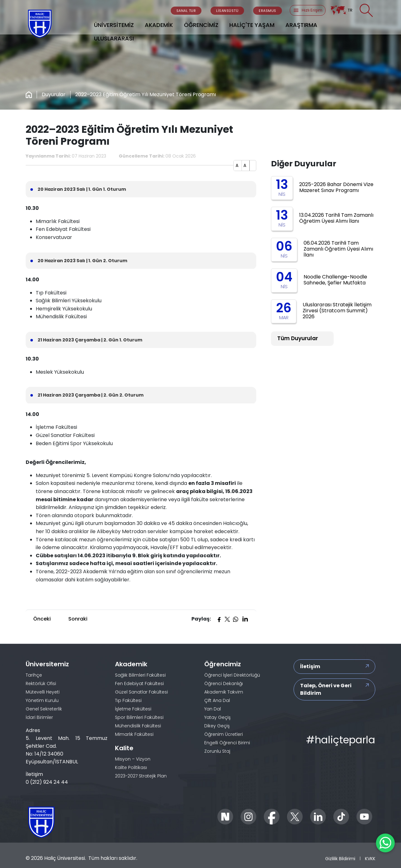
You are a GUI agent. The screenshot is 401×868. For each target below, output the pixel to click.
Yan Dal (213, 709)
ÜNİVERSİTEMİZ (114, 25)
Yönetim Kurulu (42, 700)
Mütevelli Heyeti (43, 692)
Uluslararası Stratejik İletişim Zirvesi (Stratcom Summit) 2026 (337, 311)
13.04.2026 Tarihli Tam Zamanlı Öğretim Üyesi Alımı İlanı (336, 218)
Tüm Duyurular (298, 338)
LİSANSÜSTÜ (227, 11)
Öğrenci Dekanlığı (224, 683)
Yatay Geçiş (217, 717)
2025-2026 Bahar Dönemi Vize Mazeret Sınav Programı (336, 187)
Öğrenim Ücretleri (224, 734)
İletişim (310, 666)
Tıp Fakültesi (128, 700)
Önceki (42, 619)
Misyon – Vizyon (133, 759)
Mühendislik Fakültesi (138, 726)
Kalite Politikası (131, 767)
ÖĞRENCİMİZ (201, 25)
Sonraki (78, 619)
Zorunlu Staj (217, 751)
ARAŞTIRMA (301, 25)
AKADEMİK (159, 25)
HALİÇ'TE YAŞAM (252, 25)
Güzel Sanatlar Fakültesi (141, 692)
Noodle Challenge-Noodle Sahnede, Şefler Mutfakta (335, 280)
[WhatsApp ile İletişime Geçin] (385, 843)
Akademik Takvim (224, 692)
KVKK (370, 858)
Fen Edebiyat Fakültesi (139, 683)
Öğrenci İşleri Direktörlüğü (232, 675)
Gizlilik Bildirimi (340, 858)
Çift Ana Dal (217, 700)
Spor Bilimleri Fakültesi (139, 717)
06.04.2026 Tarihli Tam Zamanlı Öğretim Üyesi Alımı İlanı (338, 249)
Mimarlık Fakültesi (134, 734)
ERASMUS (268, 11)
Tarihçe (34, 675)
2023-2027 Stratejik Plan (141, 776)
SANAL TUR (186, 11)
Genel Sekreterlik (44, 709)
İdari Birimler (39, 717)
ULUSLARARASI (114, 38)
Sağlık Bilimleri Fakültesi (140, 675)
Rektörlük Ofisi (41, 683)
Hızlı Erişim (308, 10)
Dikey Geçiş (217, 726)
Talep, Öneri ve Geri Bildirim (326, 689)
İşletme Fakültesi (133, 709)
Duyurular (54, 94)
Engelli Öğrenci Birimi (227, 743)
